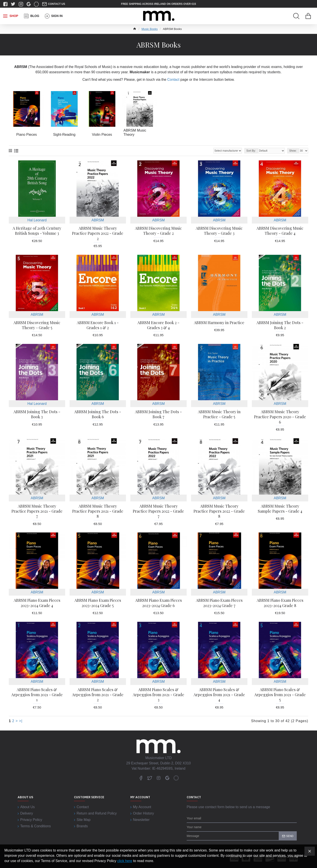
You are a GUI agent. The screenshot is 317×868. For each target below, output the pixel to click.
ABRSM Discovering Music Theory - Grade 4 (280, 231)
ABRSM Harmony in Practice (219, 323)
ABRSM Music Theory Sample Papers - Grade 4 (280, 509)
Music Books (150, 29)
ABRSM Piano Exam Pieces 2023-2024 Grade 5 (98, 603)
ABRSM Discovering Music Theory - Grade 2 (158, 231)
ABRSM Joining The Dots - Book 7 (158, 414)
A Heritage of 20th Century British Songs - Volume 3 (37, 231)
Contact (173, 80)
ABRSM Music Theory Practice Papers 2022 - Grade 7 (158, 511)
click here (125, 861)
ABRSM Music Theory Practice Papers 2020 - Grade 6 (280, 417)
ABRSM (98, 220)
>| (21, 721)
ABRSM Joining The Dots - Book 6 (98, 414)
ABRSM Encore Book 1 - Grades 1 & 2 (98, 325)
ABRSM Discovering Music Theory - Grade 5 (37, 325)
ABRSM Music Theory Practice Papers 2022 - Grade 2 (98, 233)
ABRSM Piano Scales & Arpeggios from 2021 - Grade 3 (158, 695)
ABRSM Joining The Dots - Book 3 (37, 414)
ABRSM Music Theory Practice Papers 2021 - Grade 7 (37, 511)
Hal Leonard (37, 220)
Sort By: (251, 151)
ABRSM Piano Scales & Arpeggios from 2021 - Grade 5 (280, 695)
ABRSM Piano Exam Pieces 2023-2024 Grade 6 (158, 603)
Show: (293, 151)
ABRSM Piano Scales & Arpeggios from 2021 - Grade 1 (37, 695)
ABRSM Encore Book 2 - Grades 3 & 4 (158, 325)
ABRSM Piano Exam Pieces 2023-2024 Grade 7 (219, 603)
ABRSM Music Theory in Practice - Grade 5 (219, 414)
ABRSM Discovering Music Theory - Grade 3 (219, 231)
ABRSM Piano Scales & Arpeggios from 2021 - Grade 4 (219, 695)
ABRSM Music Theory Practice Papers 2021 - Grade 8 (98, 511)
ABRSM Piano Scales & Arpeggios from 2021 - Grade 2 (98, 695)
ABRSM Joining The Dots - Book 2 (280, 325)
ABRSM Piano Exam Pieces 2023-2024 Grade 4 (37, 603)
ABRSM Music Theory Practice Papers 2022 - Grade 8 (219, 511)
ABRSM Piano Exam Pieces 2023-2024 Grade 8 (280, 603)
